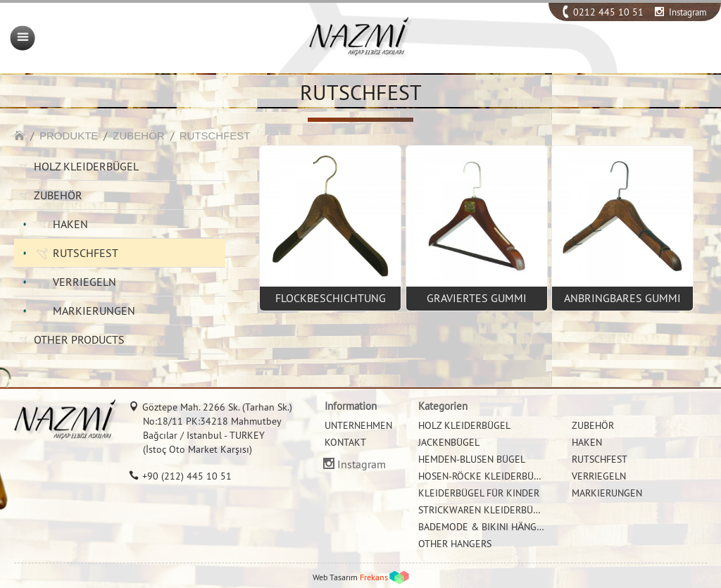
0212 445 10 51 (608, 12)
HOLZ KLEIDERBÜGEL (86, 166)
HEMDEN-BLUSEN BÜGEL (472, 459)
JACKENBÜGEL (449, 442)
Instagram (688, 12)
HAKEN (70, 224)
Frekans (374, 577)
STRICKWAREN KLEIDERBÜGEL (484, 510)
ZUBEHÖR (138, 136)
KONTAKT (345, 442)
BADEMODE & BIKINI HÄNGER (483, 527)
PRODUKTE (69, 136)
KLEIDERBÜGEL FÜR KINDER (479, 493)
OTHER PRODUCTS (79, 339)
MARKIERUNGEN (94, 311)
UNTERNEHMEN (358, 425)
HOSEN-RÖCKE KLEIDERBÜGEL (484, 476)
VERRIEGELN (84, 282)
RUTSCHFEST (215, 136)
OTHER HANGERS (455, 544)
